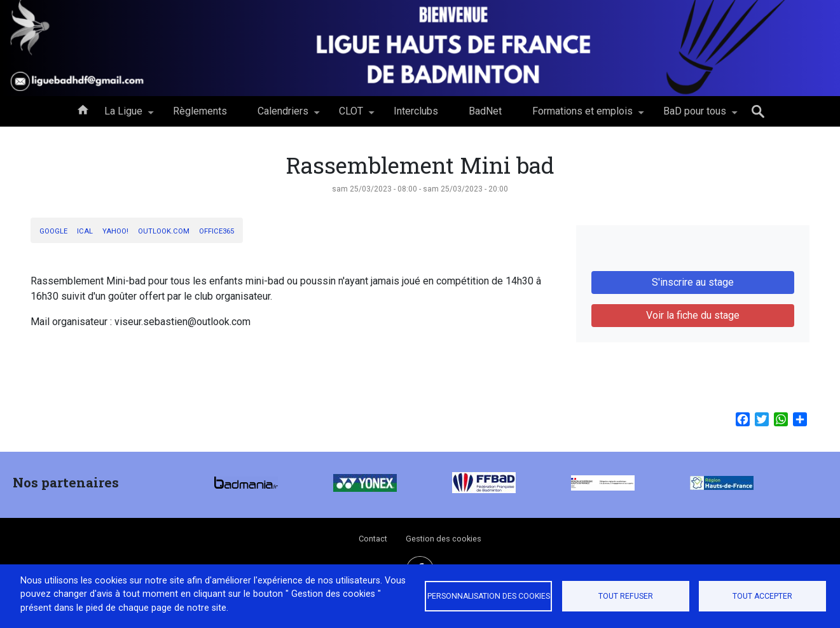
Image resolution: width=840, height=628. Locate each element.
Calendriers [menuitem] (283, 116)
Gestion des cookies (444, 539)
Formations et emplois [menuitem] (582, 116)
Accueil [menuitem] (83, 109)
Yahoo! (115, 231)
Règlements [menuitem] (200, 111)
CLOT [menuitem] (351, 116)
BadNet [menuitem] (485, 111)
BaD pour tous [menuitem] (695, 116)
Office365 (217, 231)
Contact (373, 539)
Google (53, 231)
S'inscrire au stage (693, 282)
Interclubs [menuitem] (416, 111)
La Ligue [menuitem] (123, 116)
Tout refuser (626, 596)
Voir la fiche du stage (693, 315)
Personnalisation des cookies (489, 596)
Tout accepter (762, 596)
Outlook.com (164, 231)
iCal (85, 231)
